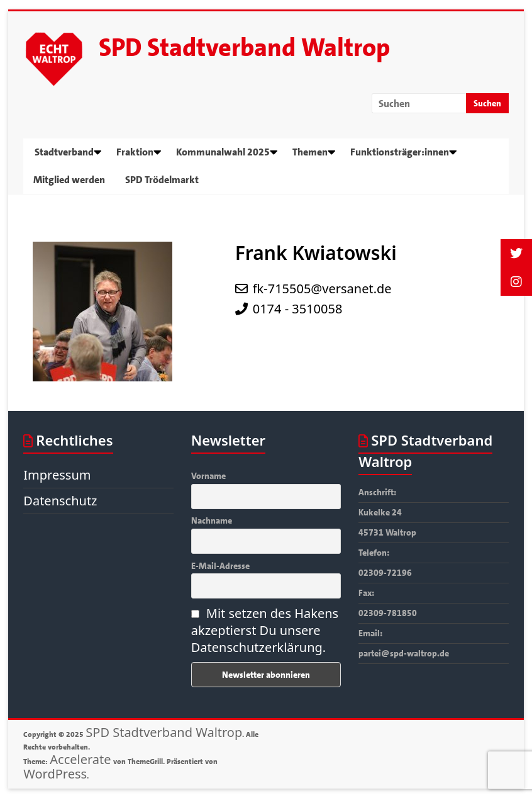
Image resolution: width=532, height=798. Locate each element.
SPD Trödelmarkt (162, 180)
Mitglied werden (69, 180)
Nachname (212, 520)
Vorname (208, 476)
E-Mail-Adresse (220, 566)
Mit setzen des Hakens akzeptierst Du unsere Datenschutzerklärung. (265, 630)
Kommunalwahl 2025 (223, 152)
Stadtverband (64, 152)
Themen (310, 152)
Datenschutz (60, 501)
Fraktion (135, 152)
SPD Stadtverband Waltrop (244, 48)
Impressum (57, 475)
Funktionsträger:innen (400, 152)
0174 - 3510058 (298, 309)
